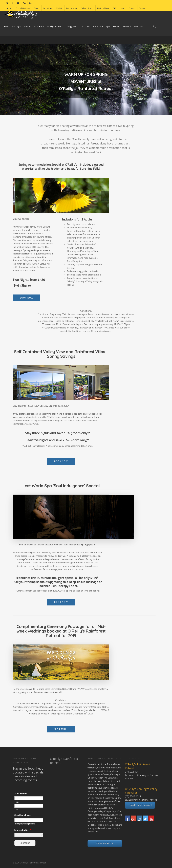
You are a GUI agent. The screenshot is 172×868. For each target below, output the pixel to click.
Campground (72, 26)
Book (6, 26)
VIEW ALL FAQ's (105, 843)
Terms (142, 8)
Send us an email (140, 805)
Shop (123, 8)
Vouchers (139, 26)
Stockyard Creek (55, 26)
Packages (17, 26)
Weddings (48, 8)
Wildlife (59, 8)
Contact (132, 8)
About (9, 8)
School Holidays (23, 8)
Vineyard (127, 26)
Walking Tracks (87, 8)
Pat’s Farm (39, 26)
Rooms (28, 26)
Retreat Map (71, 8)
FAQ (115, 8)
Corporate (98, 26)
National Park (103, 8)
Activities (86, 26)
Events (116, 26)
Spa (108, 26)
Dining (37, 8)
